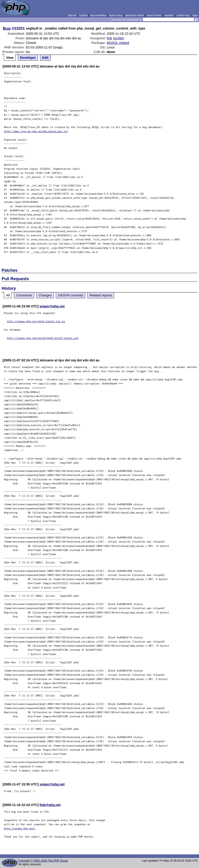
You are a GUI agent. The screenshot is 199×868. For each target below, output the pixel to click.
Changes (45, 295)
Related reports (101, 295)
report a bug (116, 15)
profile (119, 38)
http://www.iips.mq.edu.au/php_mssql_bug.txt (36, 131)
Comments (24, 295)
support (83, 15)
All (8, 295)
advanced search (135, 15)
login (195, 15)
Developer (28, 58)
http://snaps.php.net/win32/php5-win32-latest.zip (43, 338)
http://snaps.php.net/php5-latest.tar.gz (36, 321)
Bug (7, 28)
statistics (169, 15)
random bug (183, 15)
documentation (98, 15)
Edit (45, 58)
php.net (72, 15)
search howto (154, 15)
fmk (109, 38)
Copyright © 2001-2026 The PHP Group (43, 861)
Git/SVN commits (71, 295)
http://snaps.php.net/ (20, 828)
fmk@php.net (50, 805)
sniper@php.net (52, 306)
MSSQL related (118, 43)
